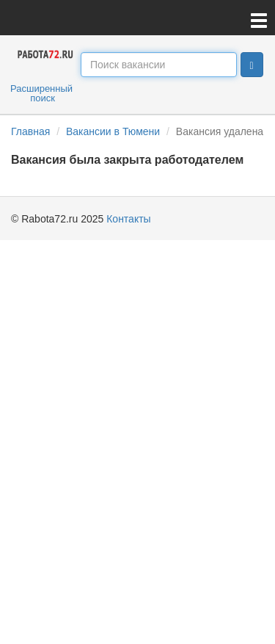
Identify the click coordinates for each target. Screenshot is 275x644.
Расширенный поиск (41, 93)
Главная (30, 131)
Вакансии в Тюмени (113, 131)
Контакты (128, 219)
